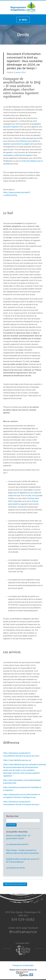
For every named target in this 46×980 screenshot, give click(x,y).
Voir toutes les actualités (15, 884)
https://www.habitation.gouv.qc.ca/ (17, 760)
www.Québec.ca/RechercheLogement (18, 155)
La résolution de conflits (16, 868)
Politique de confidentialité (23, 966)
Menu (23, 20)
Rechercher (11, 825)
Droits (23, 35)
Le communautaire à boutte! (17, 845)
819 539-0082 (23, 920)
